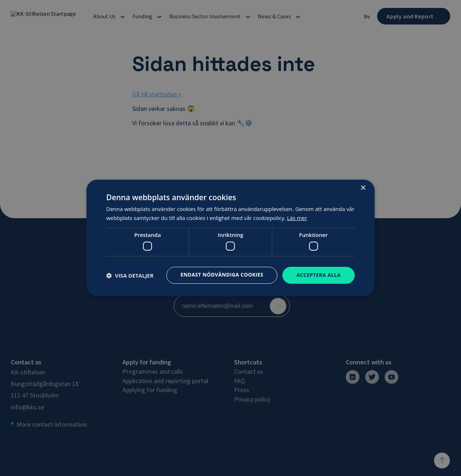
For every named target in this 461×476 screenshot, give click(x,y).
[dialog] (230, 238)
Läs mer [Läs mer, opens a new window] (297, 218)
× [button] (363, 188)
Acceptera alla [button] (319, 275)
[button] (130, 275)
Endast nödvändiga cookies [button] (222, 275)
